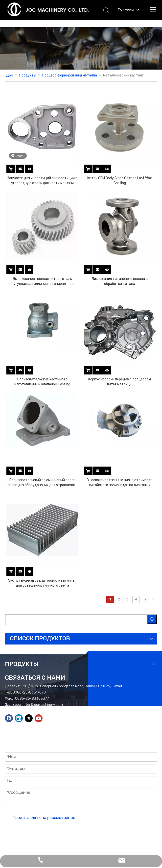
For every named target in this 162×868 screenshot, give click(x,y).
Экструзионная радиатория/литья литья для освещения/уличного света (42, 583)
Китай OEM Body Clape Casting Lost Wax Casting (120, 181)
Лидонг (31, 837)
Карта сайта (135, 831)
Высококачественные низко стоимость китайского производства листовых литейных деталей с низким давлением (120, 483)
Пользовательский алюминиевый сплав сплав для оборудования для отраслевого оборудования (42, 483)
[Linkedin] (19, 718)
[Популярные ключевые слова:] (152, 619)
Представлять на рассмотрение (44, 818)
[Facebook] (9, 718)
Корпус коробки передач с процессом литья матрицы (120, 382)
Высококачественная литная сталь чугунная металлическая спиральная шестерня (42, 282)
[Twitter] (29, 718)
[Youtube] (39, 718)
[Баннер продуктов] (81, 48)
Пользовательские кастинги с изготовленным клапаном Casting (42, 382)
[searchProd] (76, 620)
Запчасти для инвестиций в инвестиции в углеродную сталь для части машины (42, 181)
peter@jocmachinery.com (42, 705)
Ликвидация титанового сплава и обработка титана (120, 281)
